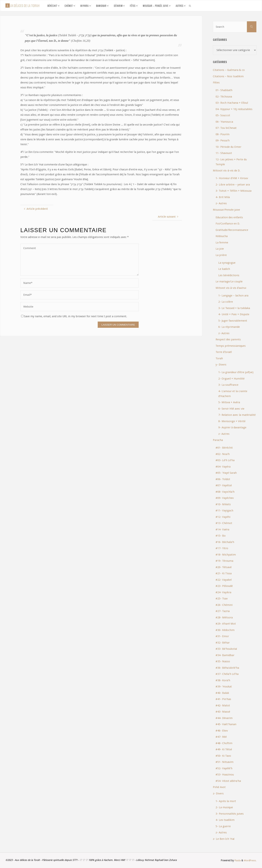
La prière (221, 255)
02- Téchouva (224, 97)
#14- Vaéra (222, 529)
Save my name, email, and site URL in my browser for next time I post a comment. (74, 316)
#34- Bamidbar (225, 655)
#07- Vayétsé (224, 485)
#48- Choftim (224, 743)
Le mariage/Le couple (229, 281)
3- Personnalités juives (230, 814)
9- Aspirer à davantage (232, 427)
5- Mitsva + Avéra (229, 402)
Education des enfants (229, 217)
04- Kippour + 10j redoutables (234, 109)
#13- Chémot (224, 523)
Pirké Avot (219, 787)
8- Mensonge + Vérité (232, 421)
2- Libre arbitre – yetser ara (233, 185)
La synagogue (227, 263)
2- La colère (226, 302)
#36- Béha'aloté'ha (227, 668)
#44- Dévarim (224, 718)
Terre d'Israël (224, 352)
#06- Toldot (223, 479)
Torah (219, 358)
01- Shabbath (224, 90)
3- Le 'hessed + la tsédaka (234, 308)
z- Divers (218, 793)
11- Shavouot (224, 153)
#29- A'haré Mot (226, 624)
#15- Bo (221, 536)
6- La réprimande (229, 327)
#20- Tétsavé (224, 567)
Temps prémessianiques (231, 346)
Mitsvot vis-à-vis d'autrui (231, 288)
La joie (220, 249)
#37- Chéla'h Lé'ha (227, 674)
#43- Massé (223, 712)
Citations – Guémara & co (229, 70)
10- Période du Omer (228, 147)
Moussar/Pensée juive (226, 210)
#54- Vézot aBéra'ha (228, 781)
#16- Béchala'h (225, 542)
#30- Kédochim (225, 630)
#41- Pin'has (223, 699)
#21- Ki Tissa (224, 573)
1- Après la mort (226, 801)
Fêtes (216, 83)
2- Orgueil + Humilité (231, 379)
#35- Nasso (223, 661)
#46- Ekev (222, 731)
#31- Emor (222, 636)
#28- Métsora (224, 617)
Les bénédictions (229, 275)
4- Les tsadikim (225, 820)
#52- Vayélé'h (224, 768)
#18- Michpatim (226, 555)
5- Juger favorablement (233, 321)
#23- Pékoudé (224, 586)
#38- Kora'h (223, 680)
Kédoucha (222, 236)
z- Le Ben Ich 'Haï (224, 839)
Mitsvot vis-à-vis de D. (227, 171)
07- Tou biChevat (226, 128)
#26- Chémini (224, 605)
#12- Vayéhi (223, 517)
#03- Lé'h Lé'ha (225, 460)
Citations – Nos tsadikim (228, 76)
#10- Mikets (223, 504)
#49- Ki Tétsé (224, 749)
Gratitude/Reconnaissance (232, 230)
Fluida (237, 860)
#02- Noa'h (223, 454)
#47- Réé (221, 737)
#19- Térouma (224, 561)
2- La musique (224, 807)
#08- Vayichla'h (225, 492)
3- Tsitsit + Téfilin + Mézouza (234, 191)
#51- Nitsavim (225, 762)
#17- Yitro (222, 548)
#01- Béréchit (224, 448)
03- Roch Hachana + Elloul (232, 103)
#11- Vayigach (224, 511)
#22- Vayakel (224, 580)
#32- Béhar (223, 643)
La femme (222, 243)
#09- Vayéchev (225, 498)
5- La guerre (223, 826)
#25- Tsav (222, 599)
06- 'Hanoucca (224, 122)
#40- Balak (222, 693)
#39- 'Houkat (224, 687)
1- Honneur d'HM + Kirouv (232, 178)
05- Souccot (223, 115)
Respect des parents (228, 339)
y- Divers (221, 365)
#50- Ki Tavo (223, 756)
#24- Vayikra (223, 592)
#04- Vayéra (223, 467)
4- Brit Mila (223, 197)
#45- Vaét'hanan (226, 724)
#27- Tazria (223, 611)
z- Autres (221, 203)
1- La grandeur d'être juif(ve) (236, 372)
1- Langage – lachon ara (233, 296)
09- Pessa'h (223, 140)
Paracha (218, 440)
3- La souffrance (228, 385)
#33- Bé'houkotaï (226, 649)
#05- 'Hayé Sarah (226, 473)
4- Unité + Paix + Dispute (234, 314)
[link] (190, 6)
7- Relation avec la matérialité (237, 415)
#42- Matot (223, 705)
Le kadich (224, 269)
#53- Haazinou (225, 775)
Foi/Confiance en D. (228, 224)
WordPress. (250, 860)
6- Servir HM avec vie (231, 409)
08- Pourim (223, 134)
